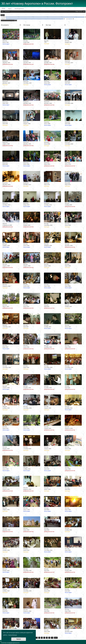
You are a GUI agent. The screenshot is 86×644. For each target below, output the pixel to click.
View (2, 11)
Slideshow (7, 11)
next (84, 11)
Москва (5, 41)
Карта (10, 9)
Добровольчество (29, 44)
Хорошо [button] (19, 639)
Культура (47, 44)
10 (52, 638)
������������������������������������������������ (35, 19)
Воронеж (5, 61)
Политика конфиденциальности (10, 643)
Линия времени (19, 9)
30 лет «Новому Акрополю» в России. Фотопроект (37, 4)
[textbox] (8, 20)
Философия (6, 44)
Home (3, 9)
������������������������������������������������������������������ (45, 17)
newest (70, 19)
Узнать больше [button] (12, 635)
